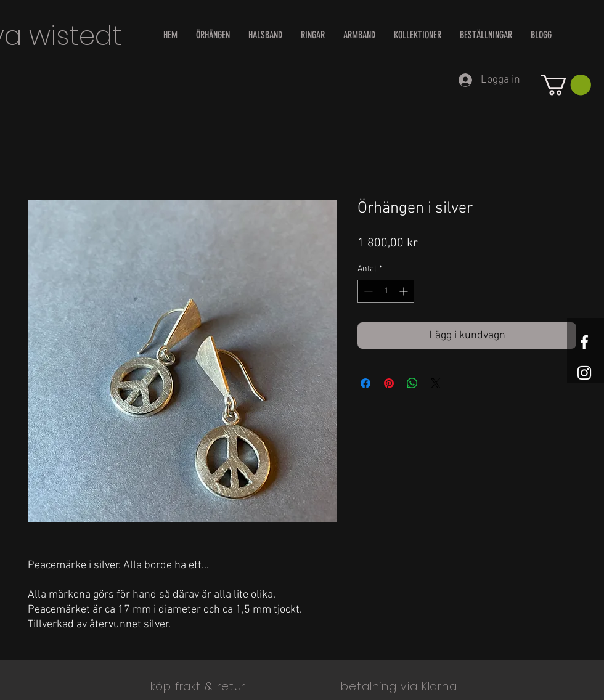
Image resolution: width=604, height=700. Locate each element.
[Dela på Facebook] (365, 383)
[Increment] (405, 291)
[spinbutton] (386, 291)
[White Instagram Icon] (584, 373)
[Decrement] (367, 291)
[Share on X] (436, 383)
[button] (566, 85)
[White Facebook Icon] (584, 342)
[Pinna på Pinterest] (389, 383)
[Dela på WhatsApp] (412, 383)
